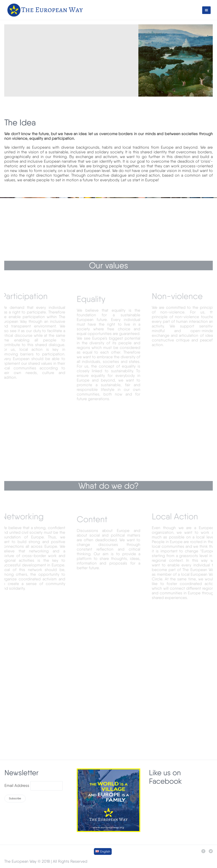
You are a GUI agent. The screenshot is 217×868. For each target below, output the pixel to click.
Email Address (17, 785)
